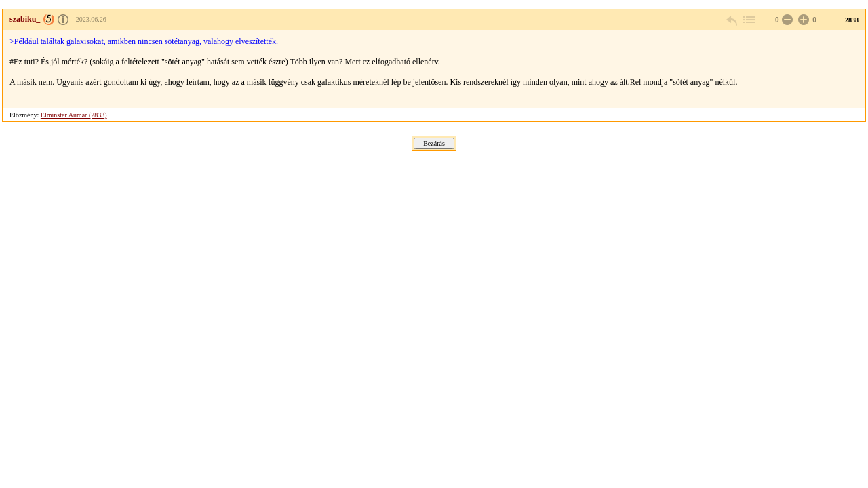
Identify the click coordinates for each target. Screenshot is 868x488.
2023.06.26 (91, 19)
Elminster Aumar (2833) (74, 115)
